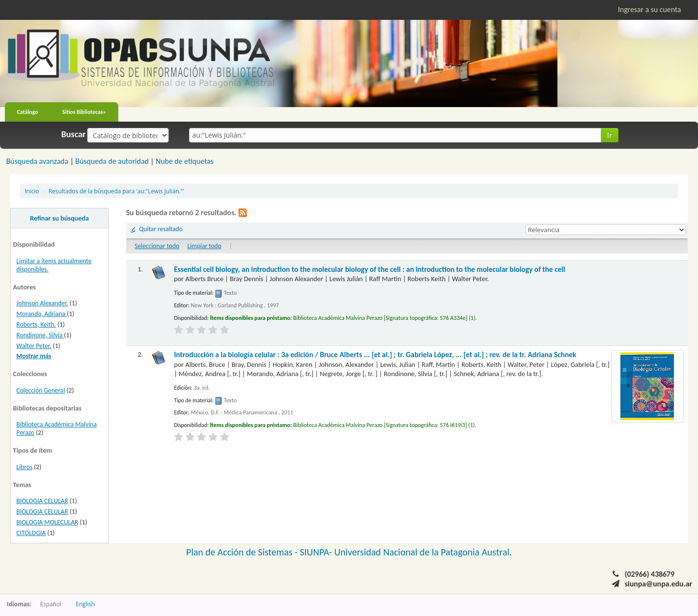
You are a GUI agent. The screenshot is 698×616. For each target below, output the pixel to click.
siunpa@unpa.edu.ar (658, 584)
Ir (610, 135)
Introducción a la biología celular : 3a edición (375, 355)
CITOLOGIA (31, 533)
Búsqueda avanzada (37, 161)
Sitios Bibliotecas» (84, 112)
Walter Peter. (34, 346)
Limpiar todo (204, 246)
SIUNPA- (317, 552)
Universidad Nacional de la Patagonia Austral (422, 552)
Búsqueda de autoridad (112, 161)
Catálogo (28, 112)
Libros (24, 467)
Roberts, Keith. (36, 324)
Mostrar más (34, 356)
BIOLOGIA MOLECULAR (48, 522)
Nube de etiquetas (184, 161)
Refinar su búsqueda (60, 218)
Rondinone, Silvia (40, 335)
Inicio (32, 191)
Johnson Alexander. (42, 303)
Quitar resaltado (161, 229)
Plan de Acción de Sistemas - (243, 552)
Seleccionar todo (157, 246)
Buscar (73, 134)
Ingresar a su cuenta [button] (650, 9)
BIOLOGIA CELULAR (42, 501)
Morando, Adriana (42, 314)
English (85, 604)
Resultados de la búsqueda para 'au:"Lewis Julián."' (116, 191)
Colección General (41, 390)
